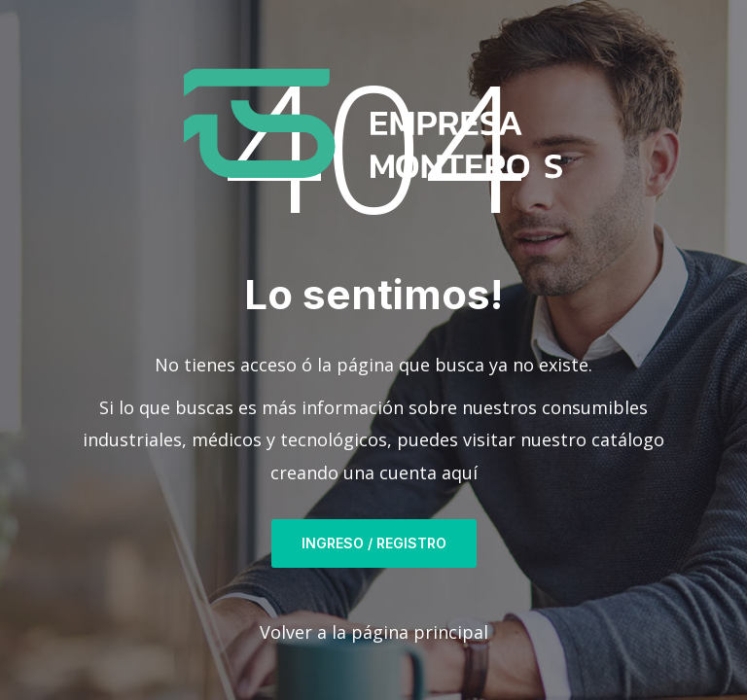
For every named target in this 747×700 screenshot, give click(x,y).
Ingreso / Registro (374, 543)
